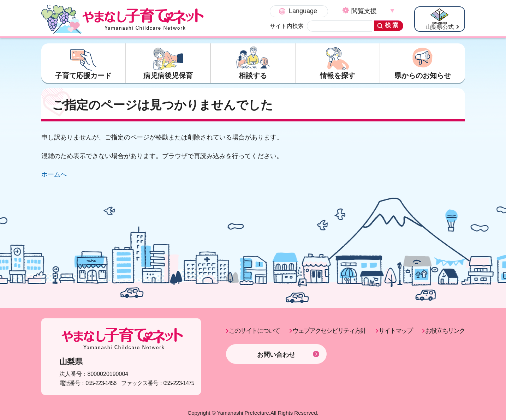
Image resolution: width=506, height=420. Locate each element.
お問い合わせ (276, 355)
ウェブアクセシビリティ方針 (329, 331)
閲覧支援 (364, 11)
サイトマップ (395, 331)
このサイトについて (254, 331)
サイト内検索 (287, 26)
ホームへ (54, 174)
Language (303, 11)
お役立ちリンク (445, 331)
